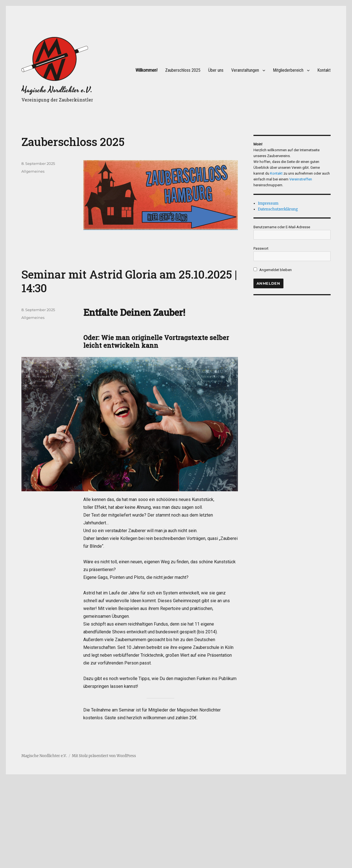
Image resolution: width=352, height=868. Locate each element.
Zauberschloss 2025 (183, 70)
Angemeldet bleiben (273, 270)
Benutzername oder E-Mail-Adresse (282, 227)
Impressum (268, 203)
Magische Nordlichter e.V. (57, 90)
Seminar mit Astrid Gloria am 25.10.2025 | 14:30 (129, 281)
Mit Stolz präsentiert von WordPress (104, 756)
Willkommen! (146, 70)
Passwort (261, 248)
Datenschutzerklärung (278, 209)
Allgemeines (33, 171)
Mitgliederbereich (288, 70)
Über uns (216, 70)
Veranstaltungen (245, 70)
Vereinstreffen (301, 179)
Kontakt (324, 70)
